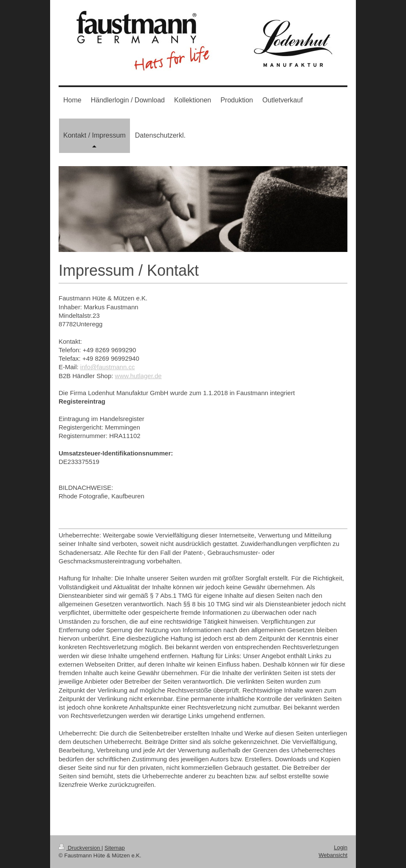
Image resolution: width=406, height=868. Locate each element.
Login (341, 847)
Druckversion (80, 848)
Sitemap (115, 848)
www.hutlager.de (138, 376)
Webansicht (333, 855)
